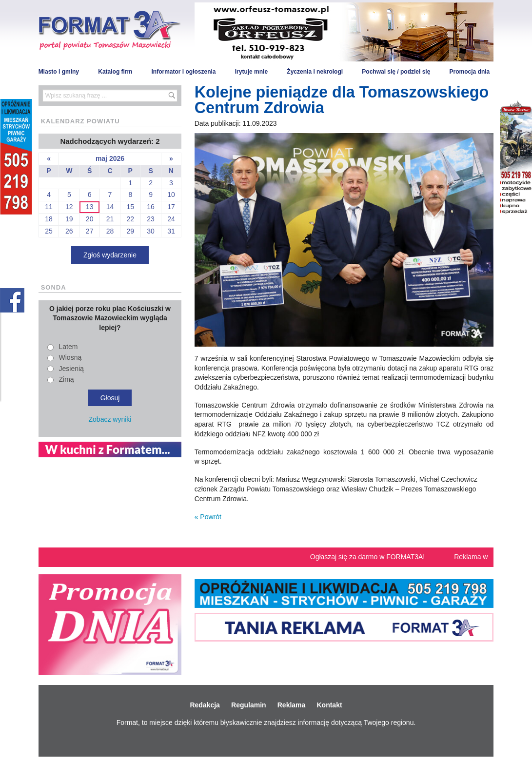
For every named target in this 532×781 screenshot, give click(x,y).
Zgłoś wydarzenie (110, 255)
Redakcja (205, 705)
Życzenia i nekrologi (315, 72)
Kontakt (329, 705)
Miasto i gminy (59, 72)
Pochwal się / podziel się (396, 72)
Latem (69, 347)
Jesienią (71, 369)
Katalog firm (115, 72)
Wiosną (70, 357)
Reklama (292, 705)
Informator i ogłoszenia (183, 72)
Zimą (67, 379)
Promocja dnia (470, 72)
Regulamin (249, 705)
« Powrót (208, 517)
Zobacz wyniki (110, 419)
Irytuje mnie (251, 72)
